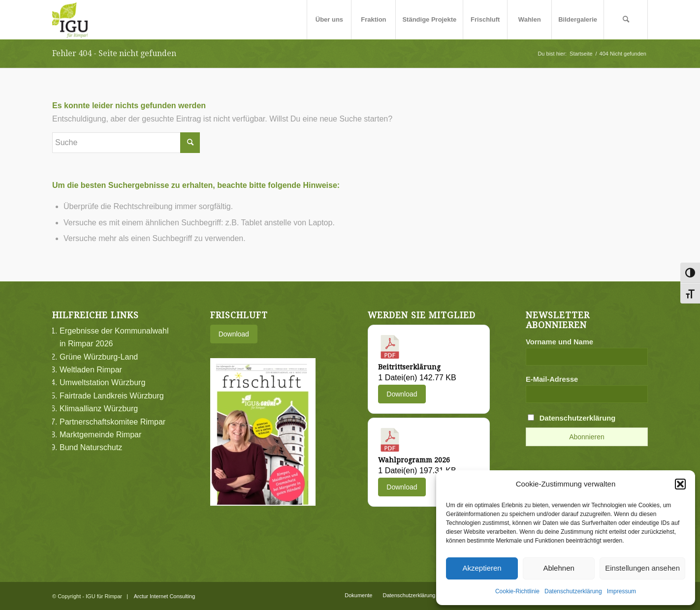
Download (234, 334)
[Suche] (626, 20)
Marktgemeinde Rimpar (100, 435)
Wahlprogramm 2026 (414, 460)
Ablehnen (558, 568)
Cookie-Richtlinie (517, 591)
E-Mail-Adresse (552, 379)
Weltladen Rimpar (91, 370)
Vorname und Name (559, 342)
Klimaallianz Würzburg (99, 409)
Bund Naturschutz (91, 447)
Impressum (621, 591)
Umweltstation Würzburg (102, 382)
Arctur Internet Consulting (165, 596)
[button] (680, 484)
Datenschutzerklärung (573, 591)
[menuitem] (329, 20)
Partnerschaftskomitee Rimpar (112, 422)
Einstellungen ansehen (642, 568)
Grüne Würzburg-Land (99, 357)
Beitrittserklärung (409, 367)
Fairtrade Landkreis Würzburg (112, 396)
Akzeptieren (482, 568)
